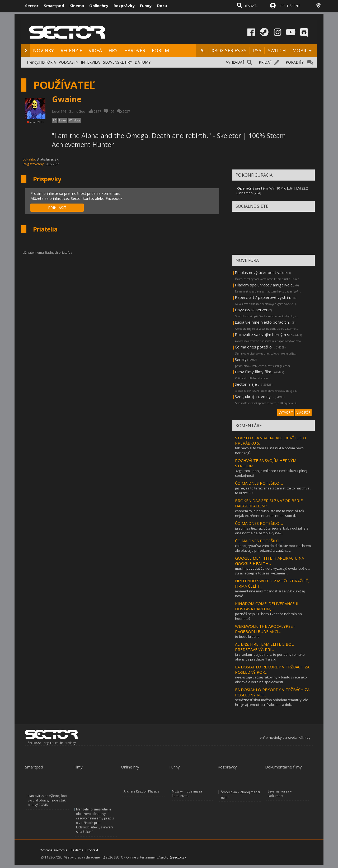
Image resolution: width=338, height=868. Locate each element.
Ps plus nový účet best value (261, 272)
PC (202, 50)
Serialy (241, 359)
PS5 (257, 50)
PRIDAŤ (265, 62)
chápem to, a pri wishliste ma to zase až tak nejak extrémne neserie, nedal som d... (270, 513)
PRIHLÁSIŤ (57, 208)
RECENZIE (71, 50)
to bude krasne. (248, 636)
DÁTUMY (143, 62)
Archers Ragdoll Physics (141, 791)
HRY (113, 50)
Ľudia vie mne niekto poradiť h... (263, 322)
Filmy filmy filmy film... (254, 372)
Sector (32, 6)
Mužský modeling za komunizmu (187, 794)
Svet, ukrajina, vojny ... (254, 397)
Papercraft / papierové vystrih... (264, 297)
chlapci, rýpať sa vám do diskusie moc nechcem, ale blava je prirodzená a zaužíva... (273, 548)
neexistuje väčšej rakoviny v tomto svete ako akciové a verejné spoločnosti (271, 680)
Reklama (77, 850)
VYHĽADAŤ (235, 62)
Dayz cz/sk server (251, 310)
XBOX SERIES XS (229, 50)
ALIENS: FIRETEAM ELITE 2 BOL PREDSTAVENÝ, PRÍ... (264, 647)
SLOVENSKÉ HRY (118, 62)
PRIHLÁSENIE (290, 6)
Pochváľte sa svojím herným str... (265, 334)
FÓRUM (160, 50)
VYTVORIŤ (286, 412)
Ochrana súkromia (53, 850)
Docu (162, 6)
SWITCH (277, 50)
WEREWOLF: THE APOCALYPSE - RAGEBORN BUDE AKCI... (265, 629)
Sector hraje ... (248, 384)
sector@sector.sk (173, 857)
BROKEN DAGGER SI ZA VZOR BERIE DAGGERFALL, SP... (269, 503)
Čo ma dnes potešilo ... (255, 347)
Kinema (77, 6)
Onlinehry (99, 6)
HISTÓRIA (48, 62)
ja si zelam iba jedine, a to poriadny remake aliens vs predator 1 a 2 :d (270, 657)
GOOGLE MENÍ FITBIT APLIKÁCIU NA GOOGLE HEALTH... (269, 561)
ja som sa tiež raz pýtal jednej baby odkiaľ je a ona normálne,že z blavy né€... (272, 531)
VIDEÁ (95, 50)
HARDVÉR (135, 50)
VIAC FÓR (303, 412)
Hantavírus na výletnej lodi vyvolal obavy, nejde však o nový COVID (47, 800)
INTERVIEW (91, 62)
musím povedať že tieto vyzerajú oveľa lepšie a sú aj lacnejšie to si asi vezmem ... (273, 571)
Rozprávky (124, 6)
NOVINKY (43, 50)
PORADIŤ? (295, 62)
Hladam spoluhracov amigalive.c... (265, 285)
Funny (146, 6)
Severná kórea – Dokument (280, 794)
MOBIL (300, 50)
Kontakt (93, 850)
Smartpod (54, 6)
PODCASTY (68, 62)
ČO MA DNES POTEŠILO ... (259, 483)
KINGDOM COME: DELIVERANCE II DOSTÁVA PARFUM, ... (267, 606)
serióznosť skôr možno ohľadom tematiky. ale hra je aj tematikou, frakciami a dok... (272, 702)
